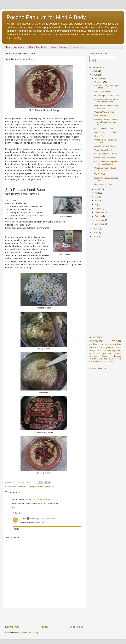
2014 (95, 75)
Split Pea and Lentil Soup (105, 132)
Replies (19, 513)
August (98, 208)
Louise (23, 518)
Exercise (77, 47)
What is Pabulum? (37, 47)
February (99, 82)
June (97, 201)
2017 (95, 236)
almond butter (97, 347)
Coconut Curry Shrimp (104, 112)
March (98, 189)
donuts (118, 359)
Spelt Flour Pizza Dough (105, 146)
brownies (117, 353)
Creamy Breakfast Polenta (106, 154)
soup (26, 486)
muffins (117, 344)
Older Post (76, 627)
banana (118, 356)
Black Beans (109, 359)
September (100, 212)
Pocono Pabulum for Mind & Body (46, 17)
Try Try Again (100, 174)
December (100, 224)
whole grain (95, 353)
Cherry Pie (99, 136)
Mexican (112, 362)
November (100, 220)
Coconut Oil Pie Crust (104, 128)
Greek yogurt (98, 362)
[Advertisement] (44, 617)
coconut (108, 344)
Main (7, 47)
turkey (40, 486)
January (99, 78)
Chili (91, 362)
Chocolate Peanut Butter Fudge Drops (105, 169)
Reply (15, 507)
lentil (21, 486)
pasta (100, 359)
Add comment (13, 537)
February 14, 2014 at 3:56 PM (38, 499)
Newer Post (12, 627)
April (97, 193)
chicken (93, 359)
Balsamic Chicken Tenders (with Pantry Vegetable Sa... (106, 122)
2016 (95, 233)
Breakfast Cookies (102, 92)
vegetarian (116, 350)
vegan (117, 341)
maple (108, 350)
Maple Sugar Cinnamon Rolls (107, 96)
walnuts (101, 350)
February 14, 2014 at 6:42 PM (43, 518)
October (99, 216)
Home (45, 627)
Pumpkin (93, 350)
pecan (107, 362)
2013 (95, 71)
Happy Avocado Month (104, 184)
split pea (33, 486)
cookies (93, 344)
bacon (15, 486)
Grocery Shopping (59, 47)
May (97, 197)
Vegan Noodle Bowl (103, 150)
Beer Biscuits (100, 116)
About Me (19, 47)
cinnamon (94, 356)
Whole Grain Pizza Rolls (105, 158)
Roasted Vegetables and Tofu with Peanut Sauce (107, 101)
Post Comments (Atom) (28, 633)
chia (101, 344)
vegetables (49, 486)
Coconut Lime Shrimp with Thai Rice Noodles (106, 163)
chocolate (96, 341)
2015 (95, 229)
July (97, 205)
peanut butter (113, 347)
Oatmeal (107, 353)
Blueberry (106, 356)
